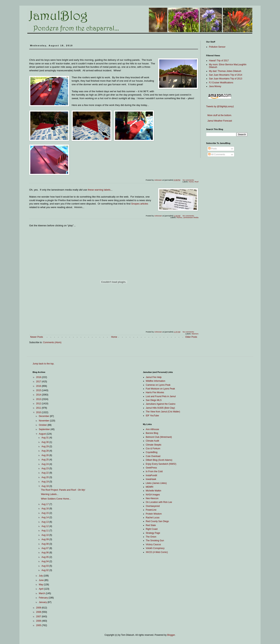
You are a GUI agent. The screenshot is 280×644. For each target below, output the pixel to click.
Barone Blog (152, 433)
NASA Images (153, 495)
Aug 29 (45, 446)
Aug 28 (45, 451)
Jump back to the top (43, 364)
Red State (151, 525)
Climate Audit (153, 441)
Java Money (215, 86)
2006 (39, 621)
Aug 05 (45, 557)
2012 (39, 404)
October (43, 425)
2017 (39, 382)
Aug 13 (45, 522)
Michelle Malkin (154, 491)
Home (114, 337)
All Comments (217, 154)
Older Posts (191, 337)
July (41, 576)
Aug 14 (45, 517)
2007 (39, 617)
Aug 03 (45, 566)
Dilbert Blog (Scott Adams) (159, 460)
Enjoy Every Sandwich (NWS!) (161, 464)
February (44, 598)
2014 (39, 395)
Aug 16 (45, 509)
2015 (39, 390)
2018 (39, 377)
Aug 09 (45, 539)
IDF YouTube (152, 416)
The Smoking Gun (155, 541)
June (42, 580)
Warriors (195, 334)
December (44, 416)
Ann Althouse (153, 429)
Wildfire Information (156, 381)
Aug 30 (45, 442)
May (41, 585)
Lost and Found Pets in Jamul (161, 396)
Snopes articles (140, 204)
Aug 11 (45, 531)
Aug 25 (45, 460)
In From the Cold (154, 471)
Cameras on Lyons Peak (158, 385)
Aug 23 (45, 468)
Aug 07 (45, 548)
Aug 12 (45, 526)
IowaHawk (151, 479)
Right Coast (152, 529)
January (43, 602)
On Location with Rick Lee (159, 502)
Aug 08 (45, 544)
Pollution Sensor (217, 47)
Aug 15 (45, 513)
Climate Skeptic (154, 445)
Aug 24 (45, 464)
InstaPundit (151, 475)
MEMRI (150, 487)
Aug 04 (45, 561)
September (45, 429)
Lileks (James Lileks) (156, 483)
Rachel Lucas (153, 518)
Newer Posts (37, 337)
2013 (39, 399)
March (42, 593)
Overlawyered (153, 506)
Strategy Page (153, 533)
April (41, 589)
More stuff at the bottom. (219, 115)
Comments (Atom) (52, 342)
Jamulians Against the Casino (161, 404)
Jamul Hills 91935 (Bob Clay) (160, 408)
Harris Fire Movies (155, 392)
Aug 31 (45, 438)
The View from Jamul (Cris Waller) (163, 412)
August (43, 434)
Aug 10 (45, 535)
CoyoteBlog (152, 452)
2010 (39, 412)
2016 (39, 386)
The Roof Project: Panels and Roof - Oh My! (63, 490)
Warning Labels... (50, 494)
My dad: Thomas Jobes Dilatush (225, 71)
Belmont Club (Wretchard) (159, 437)
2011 (39, 408)
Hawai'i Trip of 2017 (219, 61)
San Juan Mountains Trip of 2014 (226, 75)
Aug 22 (45, 473)
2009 (39, 608)
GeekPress (151, 468)
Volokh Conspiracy (155, 548)
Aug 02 (45, 570)
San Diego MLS (154, 400)
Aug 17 (45, 504)
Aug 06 (45, 553)
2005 (39, 625)
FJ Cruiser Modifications (221, 83)
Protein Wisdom (154, 514)
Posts (212, 149)
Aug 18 (45, 486)
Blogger (171, 635)
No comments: (189, 180)
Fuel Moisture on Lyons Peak (160, 389)
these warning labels (99, 190)
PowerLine (151, 510)
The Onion (151, 537)
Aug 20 (45, 477)
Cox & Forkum (153, 449)
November (44, 421)
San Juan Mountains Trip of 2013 (226, 79)
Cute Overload (153, 456)
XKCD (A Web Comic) (157, 552)
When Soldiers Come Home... (56, 499)
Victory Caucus (153, 544)
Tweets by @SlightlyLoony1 (220, 106)
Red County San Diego (157, 521)
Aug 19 (45, 482)
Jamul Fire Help (154, 377)
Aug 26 (45, 455)
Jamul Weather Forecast (219, 121)
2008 (39, 612)
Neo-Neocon (152, 498)
